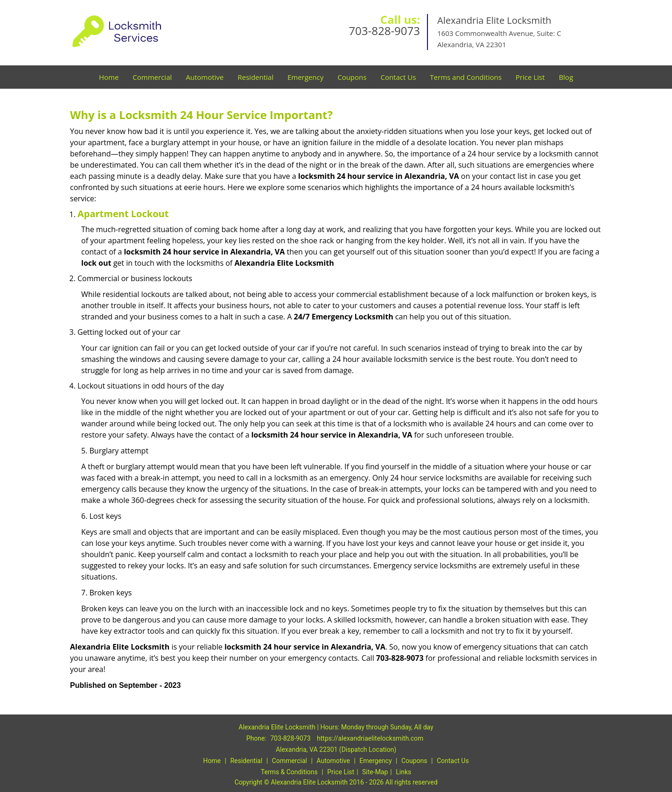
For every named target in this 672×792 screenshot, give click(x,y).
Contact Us (398, 77)
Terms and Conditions (466, 77)
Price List (530, 77)
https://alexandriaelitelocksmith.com (370, 738)
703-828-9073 (384, 31)
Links (403, 772)
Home (109, 77)
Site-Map (375, 772)
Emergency (305, 77)
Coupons (352, 77)
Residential (255, 77)
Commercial (152, 77)
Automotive (205, 77)
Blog (566, 77)
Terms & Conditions (289, 772)
